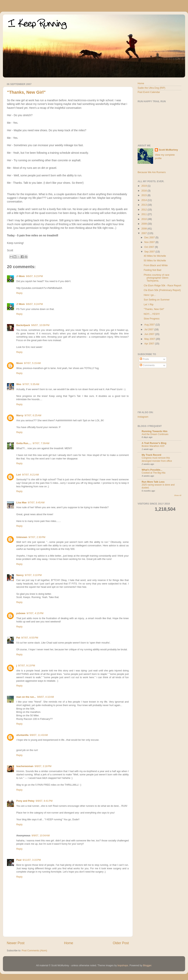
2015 (144, 195)
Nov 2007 (150, 242)
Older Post (121, 943)
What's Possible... (152, 470)
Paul (19, 860)
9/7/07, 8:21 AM (30, 475)
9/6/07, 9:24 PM (34, 304)
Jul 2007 (149, 330)
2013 (144, 205)
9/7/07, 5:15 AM (32, 363)
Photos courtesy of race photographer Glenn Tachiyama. (156, 278)
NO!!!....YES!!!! (152, 314)
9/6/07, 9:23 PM (34, 276)
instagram (143, 417)
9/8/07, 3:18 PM (43, 766)
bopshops (123, 965)
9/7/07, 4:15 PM (35, 613)
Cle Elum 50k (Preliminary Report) (162, 290)
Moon (20, 363)
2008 (144, 229)
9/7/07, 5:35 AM (31, 384)
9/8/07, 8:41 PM (44, 801)
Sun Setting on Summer (157, 300)
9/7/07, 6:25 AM (33, 415)
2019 (144, 186)
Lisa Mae (21, 503)
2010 (144, 219)
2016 (144, 191)
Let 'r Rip (148, 305)
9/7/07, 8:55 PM (30, 638)
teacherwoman (25, 766)
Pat (18, 638)
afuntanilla (22, 735)
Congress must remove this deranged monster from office (157, 459)
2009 (144, 224)
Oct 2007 (150, 247)
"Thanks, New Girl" (26, 92)
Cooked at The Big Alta (154, 473)
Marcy (20, 415)
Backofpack (23, 325)
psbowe (21, 613)
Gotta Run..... (24, 443)
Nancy (20, 575)
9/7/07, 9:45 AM (36, 503)
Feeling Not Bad (152, 270)
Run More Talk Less (153, 482)
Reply (19, 293)
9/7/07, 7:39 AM (41, 443)
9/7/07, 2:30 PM (37, 537)
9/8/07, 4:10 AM (45, 697)
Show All (178, 495)
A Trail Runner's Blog (154, 443)
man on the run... (26, 697)
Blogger (147, 965)
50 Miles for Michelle (155, 261)
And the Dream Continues (155, 434)
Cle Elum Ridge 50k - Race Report (162, 286)
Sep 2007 (150, 252)
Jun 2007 (150, 334)
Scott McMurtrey (168, 150)
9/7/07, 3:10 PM (33, 575)
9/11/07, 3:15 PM (32, 860)
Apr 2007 (150, 344)
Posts (144, 359)
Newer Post (16, 943)
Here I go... (150, 295)
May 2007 (150, 339)
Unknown (22, 537)
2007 (144, 233)
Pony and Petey (25, 801)
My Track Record (151, 455)
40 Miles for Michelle (155, 256)
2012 (144, 210)
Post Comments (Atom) (34, 951)
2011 (144, 214)
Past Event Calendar (149, 92)
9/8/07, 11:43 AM (39, 735)
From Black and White (156, 265)
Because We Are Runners (152, 172)
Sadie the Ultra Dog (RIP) (151, 88)
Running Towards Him (155, 431)
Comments (147, 365)
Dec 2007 (150, 238)
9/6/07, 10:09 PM (40, 325)
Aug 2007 (150, 325)
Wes (19, 384)
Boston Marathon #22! (153, 446)
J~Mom (21, 276)
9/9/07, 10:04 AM (41, 836)
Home (69, 943)
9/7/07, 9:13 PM (27, 666)
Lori (19, 475)
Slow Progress (151, 319)
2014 (144, 200)
